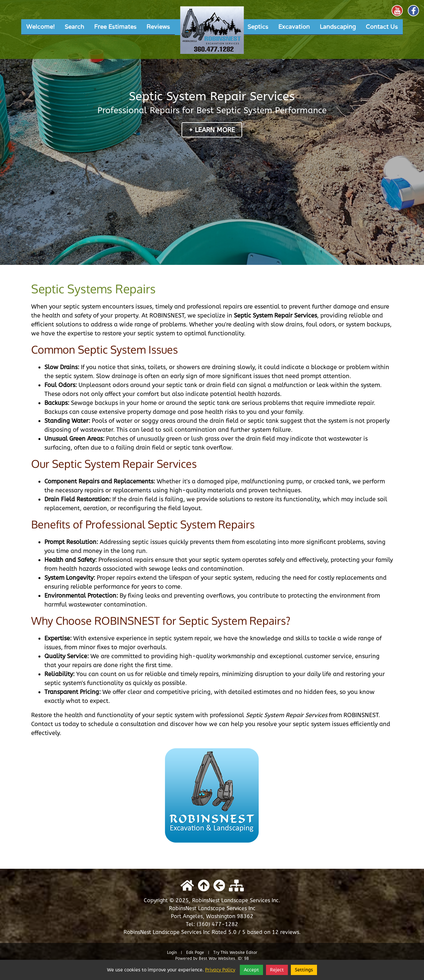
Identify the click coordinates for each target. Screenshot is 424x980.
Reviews (158, 27)
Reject (277, 970)
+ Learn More (212, 130)
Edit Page (196, 953)
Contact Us (382, 27)
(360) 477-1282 (217, 924)
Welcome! (40, 27)
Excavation (294, 27)
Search (74, 27)
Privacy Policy (220, 970)
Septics (258, 27)
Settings (304, 970)
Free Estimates (115, 27)
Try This (221, 953)
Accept (251, 970)
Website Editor (243, 953)
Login (172, 953)
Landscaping (338, 27)
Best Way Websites (217, 958)
